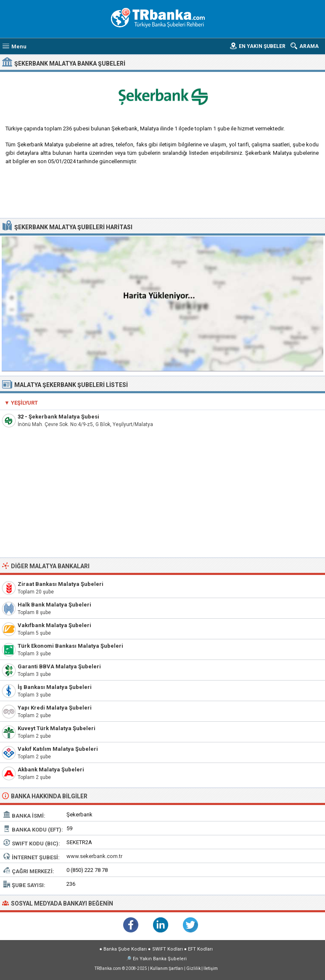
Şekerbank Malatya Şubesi (64, 417)
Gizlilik (193, 968)
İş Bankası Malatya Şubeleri (55, 687)
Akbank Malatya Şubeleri (51, 769)
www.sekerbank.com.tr (94, 856)
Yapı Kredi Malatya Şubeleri (55, 708)
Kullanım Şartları (167, 968)
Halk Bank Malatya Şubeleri (54, 605)
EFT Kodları (200, 949)
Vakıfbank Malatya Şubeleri (54, 625)
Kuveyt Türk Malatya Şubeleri (57, 728)
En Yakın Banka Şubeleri (160, 959)
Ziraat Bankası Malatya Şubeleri (61, 584)
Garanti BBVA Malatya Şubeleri (59, 666)
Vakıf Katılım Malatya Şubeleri (58, 749)
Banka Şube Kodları (125, 949)
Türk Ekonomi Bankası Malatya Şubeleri (70, 646)
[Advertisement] (163, 195)
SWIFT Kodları (168, 949)
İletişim (211, 968)
